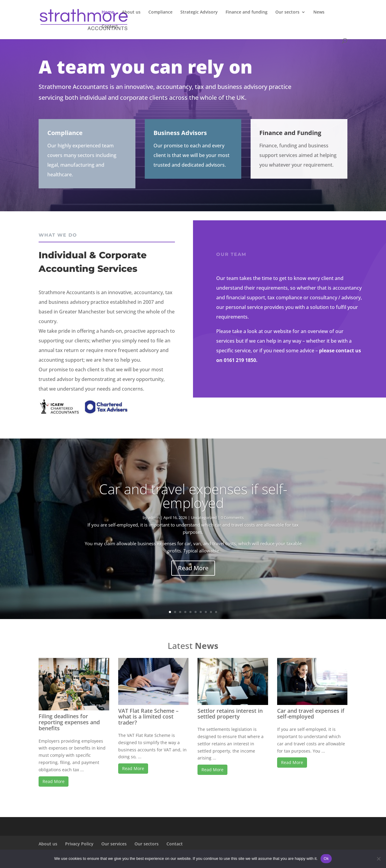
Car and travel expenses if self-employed (193, 501)
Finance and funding (247, 12)
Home (108, 12)
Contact (110, 27)
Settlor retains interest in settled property (230, 714)
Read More (193, 573)
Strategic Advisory (199, 12)
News (319, 12)
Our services (114, 844)
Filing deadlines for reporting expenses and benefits (69, 722)
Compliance (160, 12)
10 (216, 612)
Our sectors (287, 12)
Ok (326, 859)
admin (154, 522)
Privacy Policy (79, 844)
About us (131, 12)
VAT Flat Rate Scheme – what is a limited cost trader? (148, 717)
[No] (378, 859)
